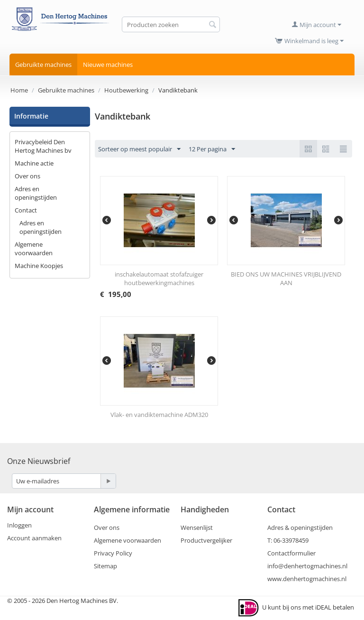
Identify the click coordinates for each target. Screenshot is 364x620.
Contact (26, 210)
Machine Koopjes (39, 266)
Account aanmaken (34, 538)
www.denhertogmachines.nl (307, 579)
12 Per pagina (212, 149)
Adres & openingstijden (300, 527)
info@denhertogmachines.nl (307, 566)
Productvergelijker (206, 540)
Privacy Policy (113, 553)
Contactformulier (291, 553)
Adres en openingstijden (36, 193)
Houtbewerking (126, 90)
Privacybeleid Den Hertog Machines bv (43, 146)
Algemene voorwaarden (34, 249)
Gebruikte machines (43, 65)
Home (19, 90)
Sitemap (105, 566)
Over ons (27, 176)
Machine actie (34, 163)
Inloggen (19, 525)
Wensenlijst (197, 527)
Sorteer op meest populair (139, 149)
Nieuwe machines (108, 65)
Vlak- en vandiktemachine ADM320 (159, 415)
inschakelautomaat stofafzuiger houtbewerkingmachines (159, 278)
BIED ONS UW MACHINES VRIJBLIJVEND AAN (286, 278)
